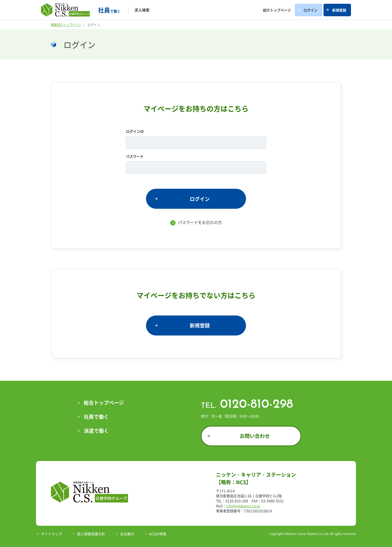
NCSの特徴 (158, 534)
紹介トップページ (277, 10)
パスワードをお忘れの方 (200, 222)
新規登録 (339, 10)
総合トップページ (104, 403)
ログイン (310, 10)
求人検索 (142, 10)
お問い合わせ (255, 436)
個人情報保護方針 (91, 534)
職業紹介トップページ (66, 25)
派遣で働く (96, 431)
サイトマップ (51, 534)
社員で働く (96, 417)
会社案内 (127, 534)
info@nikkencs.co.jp (243, 506)
